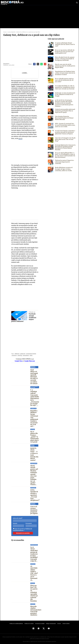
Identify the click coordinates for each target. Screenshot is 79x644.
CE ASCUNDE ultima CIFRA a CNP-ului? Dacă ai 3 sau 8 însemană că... (34, 571)
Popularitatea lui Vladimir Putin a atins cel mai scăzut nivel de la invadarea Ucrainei (65, 73)
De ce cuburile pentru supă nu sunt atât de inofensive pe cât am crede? (65, 80)
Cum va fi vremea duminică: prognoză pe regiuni (34, 508)
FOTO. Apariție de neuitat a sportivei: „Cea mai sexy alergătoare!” (35, 493)
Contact (58, 621)
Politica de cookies (29, 621)
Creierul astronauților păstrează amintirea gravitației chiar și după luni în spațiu (65, 111)
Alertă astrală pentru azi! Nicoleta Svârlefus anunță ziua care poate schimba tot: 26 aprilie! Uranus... (34, 473)
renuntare (14, 353)
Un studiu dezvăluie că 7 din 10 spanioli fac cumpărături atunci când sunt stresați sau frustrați (65, 87)
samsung (19, 353)
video (30, 353)
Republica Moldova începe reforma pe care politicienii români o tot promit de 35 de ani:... (34, 416)
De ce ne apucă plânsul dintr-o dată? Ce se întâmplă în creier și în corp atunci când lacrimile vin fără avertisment (65, 155)
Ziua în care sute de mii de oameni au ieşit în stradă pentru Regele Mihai (65, 66)
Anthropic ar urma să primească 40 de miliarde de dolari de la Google (65, 94)
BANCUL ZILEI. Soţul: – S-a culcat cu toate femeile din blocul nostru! (34, 452)
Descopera (6, 64)
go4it (36, 136)
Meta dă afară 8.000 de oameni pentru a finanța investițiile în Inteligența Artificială (64, 59)
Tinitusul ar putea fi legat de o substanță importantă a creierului (65, 161)
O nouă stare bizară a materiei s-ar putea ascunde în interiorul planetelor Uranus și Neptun (65, 132)
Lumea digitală (11, 32)
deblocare (17, 352)
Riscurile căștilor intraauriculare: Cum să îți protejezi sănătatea (36, 609)
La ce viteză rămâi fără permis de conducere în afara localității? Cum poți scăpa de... (34, 552)
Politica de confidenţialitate (17, 621)
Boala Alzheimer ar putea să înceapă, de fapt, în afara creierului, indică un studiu (64, 169)
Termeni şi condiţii (40, 621)
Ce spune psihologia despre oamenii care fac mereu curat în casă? (65, 44)
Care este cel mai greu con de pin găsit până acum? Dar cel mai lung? (65, 139)
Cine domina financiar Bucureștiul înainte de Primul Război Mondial (64, 118)
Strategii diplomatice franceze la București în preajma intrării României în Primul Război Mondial (65, 147)
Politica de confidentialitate (22, 527)
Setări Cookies (65, 621)
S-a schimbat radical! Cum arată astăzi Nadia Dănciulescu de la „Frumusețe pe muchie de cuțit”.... (35, 395)
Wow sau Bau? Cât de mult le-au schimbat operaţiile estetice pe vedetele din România (34, 591)
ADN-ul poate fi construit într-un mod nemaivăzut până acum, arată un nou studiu (65, 125)
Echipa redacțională (50, 621)
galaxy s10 (22, 352)
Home (5, 32)
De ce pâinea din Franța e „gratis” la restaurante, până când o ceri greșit (35, 435)
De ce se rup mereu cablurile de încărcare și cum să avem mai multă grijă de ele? (64, 52)
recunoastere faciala (30, 352)
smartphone (25, 353)
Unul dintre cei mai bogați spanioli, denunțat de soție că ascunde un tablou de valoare (34, 375)
